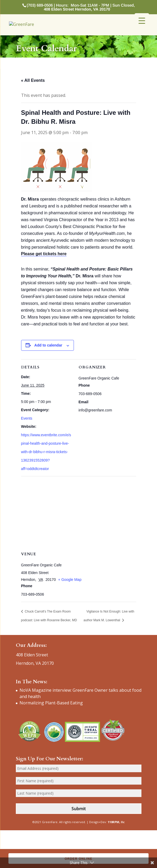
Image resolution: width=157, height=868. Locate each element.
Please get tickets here (44, 254)
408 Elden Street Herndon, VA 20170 (77, 9)
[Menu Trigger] (142, 20)
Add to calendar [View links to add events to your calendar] (48, 345)
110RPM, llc (116, 822)
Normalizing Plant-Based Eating (51, 703)
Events (27, 418)
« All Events (33, 80)
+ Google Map (70, 580)
